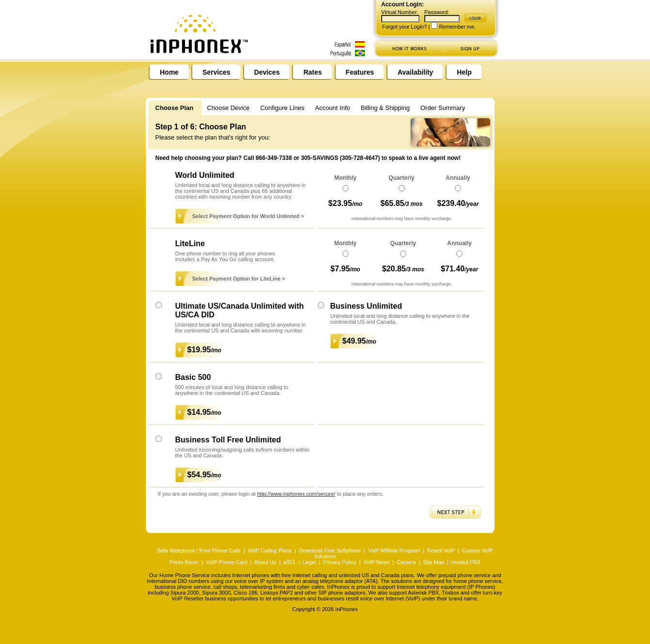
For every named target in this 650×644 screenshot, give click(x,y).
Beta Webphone (176, 550)
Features (360, 72)
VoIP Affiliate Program (394, 550)
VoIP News (377, 562)
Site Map (433, 562)
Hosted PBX (466, 562)
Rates (312, 72)
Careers (406, 562)
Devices (267, 72)
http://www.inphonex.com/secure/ (296, 494)
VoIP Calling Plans (270, 550)
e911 (289, 562)
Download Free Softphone (330, 550)
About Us (265, 562)
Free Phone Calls (220, 550)
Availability (415, 72)
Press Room (184, 562)
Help (464, 72)
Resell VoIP (441, 550)
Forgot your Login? (404, 27)
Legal (309, 562)
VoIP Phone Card (227, 562)
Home (169, 72)
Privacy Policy (340, 562)
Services (217, 72)
